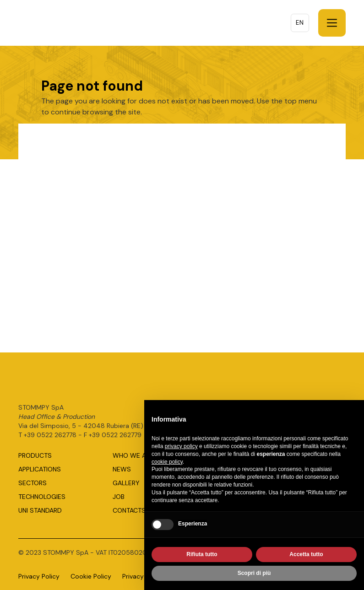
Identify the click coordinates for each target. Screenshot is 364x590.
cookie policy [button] (167, 463)
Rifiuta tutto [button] (202, 556)
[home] (69, 23)
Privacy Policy (39, 576)
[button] (332, 23)
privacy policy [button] (181, 448)
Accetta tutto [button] (306, 556)
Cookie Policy (91, 576)
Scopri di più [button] (254, 575)
